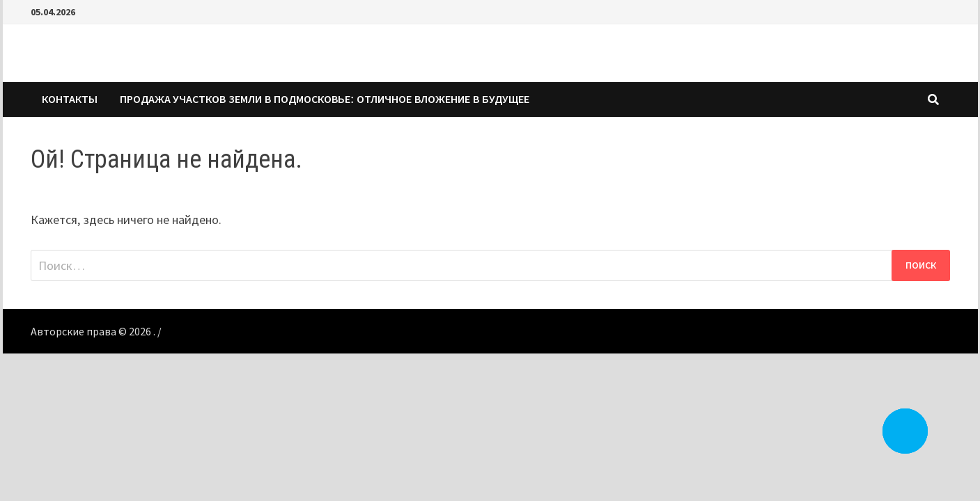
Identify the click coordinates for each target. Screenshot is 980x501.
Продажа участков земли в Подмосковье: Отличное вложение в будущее (325, 99)
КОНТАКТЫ (70, 99)
